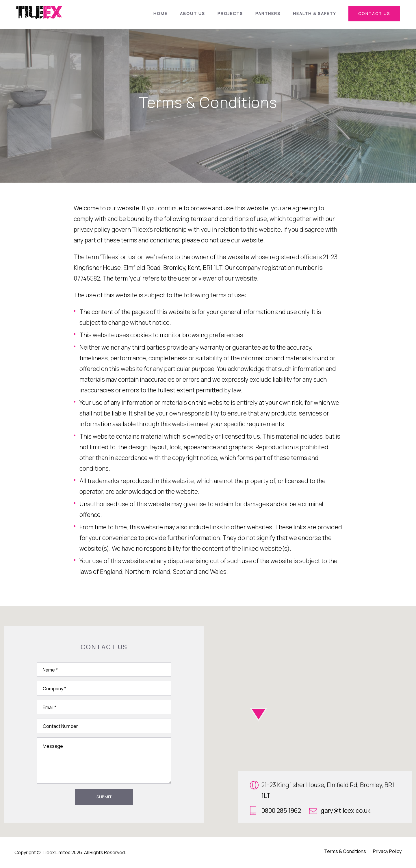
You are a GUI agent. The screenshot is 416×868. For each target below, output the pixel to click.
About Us (193, 13)
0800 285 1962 (275, 810)
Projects (230, 13)
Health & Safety (314, 13)
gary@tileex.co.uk (340, 810)
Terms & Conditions (345, 851)
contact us (374, 13)
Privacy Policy (387, 851)
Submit (104, 797)
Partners (268, 13)
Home (160, 13)
